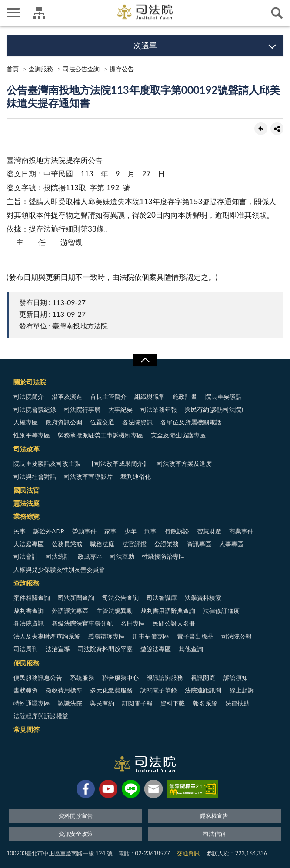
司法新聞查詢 (76, 598)
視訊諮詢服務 (165, 678)
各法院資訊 (137, 422)
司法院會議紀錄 (35, 409)
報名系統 (205, 703)
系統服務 (82, 678)
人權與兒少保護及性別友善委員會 (59, 569)
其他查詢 (191, 649)
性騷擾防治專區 (163, 556)
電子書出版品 (195, 636)
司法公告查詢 (81, 69)
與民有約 (102, 703)
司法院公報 (237, 636)
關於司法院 (30, 382)
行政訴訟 (177, 531)
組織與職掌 (150, 396)
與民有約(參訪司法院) (214, 409)
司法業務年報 (159, 409)
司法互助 (122, 556)
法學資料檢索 (203, 598)
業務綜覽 (27, 516)
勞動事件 (84, 531)
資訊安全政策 (76, 834)
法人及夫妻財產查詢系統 (47, 636)
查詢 (277, 13)
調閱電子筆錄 (159, 690)
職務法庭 (102, 544)
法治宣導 (58, 649)
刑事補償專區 (151, 636)
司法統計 (58, 556)
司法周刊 (26, 649)
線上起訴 (242, 690)
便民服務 (27, 663)
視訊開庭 (203, 678)
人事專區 (231, 544)
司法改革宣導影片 (88, 476)
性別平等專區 (32, 435)
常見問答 (27, 729)
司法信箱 (214, 834)
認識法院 (70, 703)
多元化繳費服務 (111, 690)
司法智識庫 (162, 598)
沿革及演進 (67, 396)
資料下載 (173, 703)
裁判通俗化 (136, 476)
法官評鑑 (134, 544)
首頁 (13, 69)
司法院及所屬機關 (39, 13)
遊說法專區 (156, 649)
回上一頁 (261, 129)
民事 (20, 531)
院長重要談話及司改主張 (47, 463)
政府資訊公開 (64, 422)
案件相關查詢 (32, 598)
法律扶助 (237, 703)
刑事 (150, 531)
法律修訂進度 (221, 611)
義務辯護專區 (107, 636)
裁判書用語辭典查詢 (168, 611)
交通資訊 (188, 853)
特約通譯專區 (32, 703)
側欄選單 (13, 13)
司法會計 (26, 556)
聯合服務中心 (120, 678)
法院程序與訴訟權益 (41, 716)
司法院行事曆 (82, 409)
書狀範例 (26, 690)
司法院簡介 (29, 396)
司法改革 (27, 449)
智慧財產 (209, 531)
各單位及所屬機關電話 (191, 422)
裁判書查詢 (29, 611)
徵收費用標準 (64, 690)
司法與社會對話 (35, 476)
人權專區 (26, 422)
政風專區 (90, 556)
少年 (130, 531)
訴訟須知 (236, 678)
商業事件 (241, 531)
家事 (110, 531)
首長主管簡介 (108, 396)
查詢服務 (41, 69)
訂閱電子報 (137, 703)
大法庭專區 (29, 544)
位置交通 (102, 422)
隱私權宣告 (214, 816)
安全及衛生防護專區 (178, 435)
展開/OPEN (145, 360)
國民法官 (27, 490)
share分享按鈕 (277, 129)
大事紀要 (120, 409)
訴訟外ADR (49, 531)
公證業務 (167, 544)
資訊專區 (199, 544)
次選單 (145, 45)
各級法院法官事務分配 (82, 623)
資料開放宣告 (76, 816)
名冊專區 (133, 623)
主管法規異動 (114, 611)
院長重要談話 (223, 396)
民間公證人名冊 (174, 623)
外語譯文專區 (70, 611)
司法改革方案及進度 (184, 463)
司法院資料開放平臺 (105, 649)
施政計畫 (185, 396)
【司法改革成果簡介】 (119, 463)
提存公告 (122, 69)
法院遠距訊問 (203, 690)
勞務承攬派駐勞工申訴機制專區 (100, 435)
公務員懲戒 (67, 544)
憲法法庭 (27, 503)
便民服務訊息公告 (38, 678)
